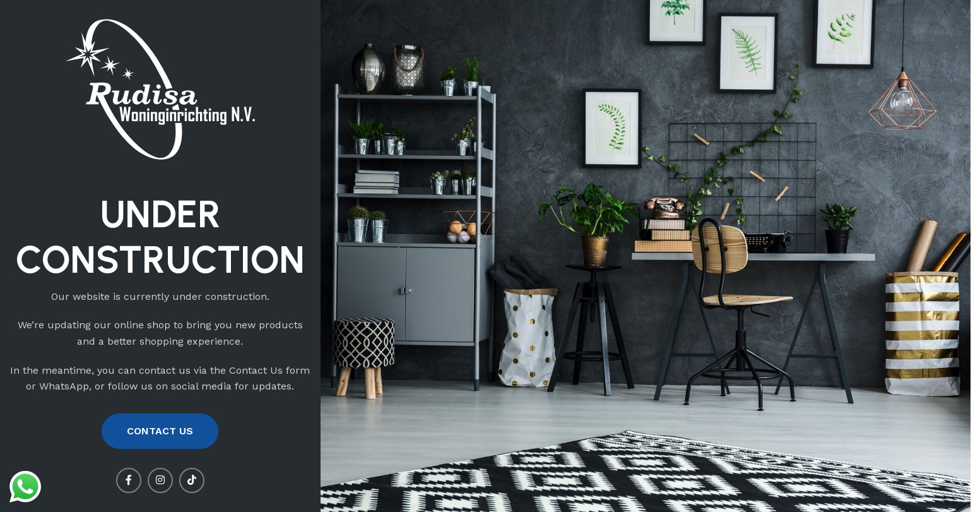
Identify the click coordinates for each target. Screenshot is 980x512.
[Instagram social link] (160, 480)
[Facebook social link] (129, 480)
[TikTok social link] (192, 480)
